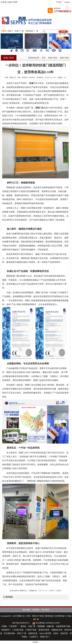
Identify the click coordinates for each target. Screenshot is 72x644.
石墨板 (4, 626)
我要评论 (23, 591)
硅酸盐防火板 (57, 630)
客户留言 (46, 610)
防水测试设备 (10, 633)
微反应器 (64, 633)
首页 (44, 58)
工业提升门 (34, 637)
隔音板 (23, 626)
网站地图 (26, 610)
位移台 (56, 633)
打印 (52, 591)
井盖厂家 (32, 626)
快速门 (32, 83)
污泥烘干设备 (31, 630)
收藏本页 (33, 591)
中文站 (59, 2)
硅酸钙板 (50, 626)
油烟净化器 (33, 633)
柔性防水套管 (44, 630)
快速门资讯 (53, 58)
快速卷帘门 (6, 630)
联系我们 (36, 610)
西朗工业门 (45, 637)
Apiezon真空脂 (45, 633)
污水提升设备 (18, 630)
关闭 (59, 591)
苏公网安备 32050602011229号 (46, 623)
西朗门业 (39, 108)
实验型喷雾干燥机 (63, 626)
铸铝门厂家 (22, 633)
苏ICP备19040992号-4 (21, 623)
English (67, 2)
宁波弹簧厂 (14, 626)
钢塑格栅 (41, 626)
